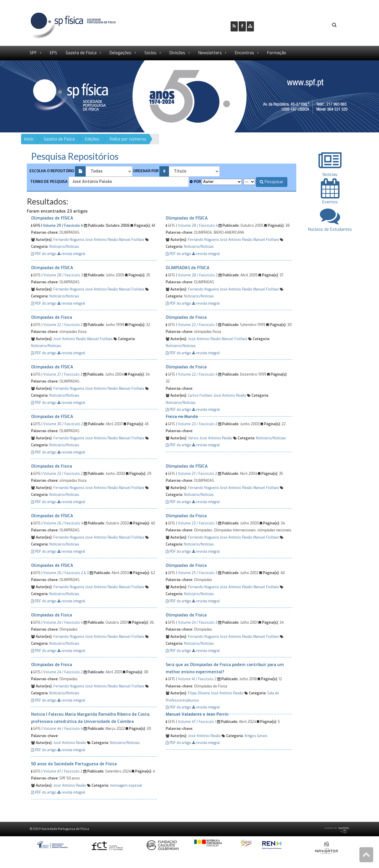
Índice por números (128, 139)
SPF (33, 53)
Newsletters (210, 53)
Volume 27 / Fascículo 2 (197, 474)
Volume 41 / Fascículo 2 (197, 679)
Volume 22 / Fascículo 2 (63, 325)
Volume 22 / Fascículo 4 (198, 374)
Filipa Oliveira (199, 693)
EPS (53, 53)
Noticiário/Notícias (64, 247)
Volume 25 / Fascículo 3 (198, 573)
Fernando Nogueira (69, 240)
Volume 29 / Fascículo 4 (63, 226)
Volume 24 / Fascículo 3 (198, 623)
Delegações (120, 53)
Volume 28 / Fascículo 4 (198, 226)
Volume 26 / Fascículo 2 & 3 (66, 573)
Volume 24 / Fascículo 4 (63, 623)
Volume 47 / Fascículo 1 (197, 722)
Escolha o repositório (52, 171)
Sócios (150, 53)
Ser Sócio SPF (278, 25)
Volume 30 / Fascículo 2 (63, 424)
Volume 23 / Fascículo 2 (198, 424)
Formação (277, 53)
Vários (193, 438)
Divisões (177, 53)
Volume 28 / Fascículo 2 (198, 275)
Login (311, 25)
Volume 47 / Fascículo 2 (63, 771)
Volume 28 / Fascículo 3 (63, 275)
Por (195, 182)
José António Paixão (101, 240)
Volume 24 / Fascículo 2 (63, 672)
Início (29, 139)
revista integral (71, 254)
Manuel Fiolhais (132, 240)
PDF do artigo (44, 254)
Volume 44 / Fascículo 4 (63, 729)
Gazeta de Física (81, 53)
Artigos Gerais (256, 736)
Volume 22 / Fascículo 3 (198, 325)
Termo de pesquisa (49, 182)
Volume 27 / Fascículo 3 (63, 374)
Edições (92, 139)
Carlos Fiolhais (200, 395)
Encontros (245, 53)
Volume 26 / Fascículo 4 (63, 523)
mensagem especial (126, 785)
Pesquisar (272, 182)
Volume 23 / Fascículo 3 (198, 523)
